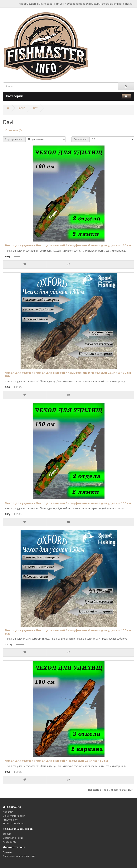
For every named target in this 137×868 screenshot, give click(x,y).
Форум (7, 834)
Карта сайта (10, 842)
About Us (8, 812)
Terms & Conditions (14, 824)
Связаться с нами (13, 838)
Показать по (81, 139)
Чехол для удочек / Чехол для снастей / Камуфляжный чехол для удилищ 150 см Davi (68, 632)
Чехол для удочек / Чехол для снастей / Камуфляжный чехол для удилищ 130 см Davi (68, 374)
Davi (36, 108)
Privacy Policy (10, 820)
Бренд (21, 108)
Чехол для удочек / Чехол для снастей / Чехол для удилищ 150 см (56, 761)
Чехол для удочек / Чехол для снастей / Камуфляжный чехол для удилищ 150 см (68, 503)
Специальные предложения (19, 856)
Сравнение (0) (13, 130)
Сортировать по (14, 139)
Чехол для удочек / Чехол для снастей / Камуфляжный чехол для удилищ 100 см (68, 245)
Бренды (7, 852)
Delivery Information (14, 816)
